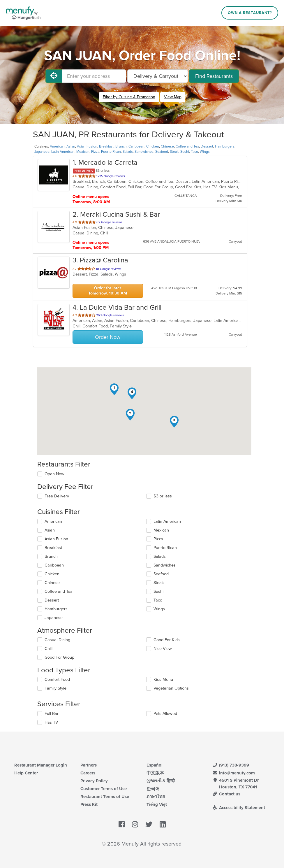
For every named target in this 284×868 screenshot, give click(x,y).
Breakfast (106, 146)
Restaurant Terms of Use (105, 797)
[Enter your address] (94, 76)
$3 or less (163, 496)
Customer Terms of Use (104, 789)
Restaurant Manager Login (41, 765)
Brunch (121, 146)
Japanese (42, 152)
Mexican (83, 152)
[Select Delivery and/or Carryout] (158, 76)
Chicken (153, 146)
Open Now (54, 474)
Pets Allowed (165, 714)
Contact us (226, 794)
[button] (114, 389)
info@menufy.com (234, 773)
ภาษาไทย (156, 797)
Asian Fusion (87, 146)
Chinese (167, 146)
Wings (205, 152)
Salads (128, 152)
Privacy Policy (94, 781)
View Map (173, 97)
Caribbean (136, 146)
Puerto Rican (111, 152)
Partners (89, 765)
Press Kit (89, 804)
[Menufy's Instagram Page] (135, 825)
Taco (194, 152)
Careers (88, 773)
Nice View (163, 649)
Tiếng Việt (157, 804)
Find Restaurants (214, 76)
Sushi (185, 152)
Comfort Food (57, 680)
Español (155, 765)
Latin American (63, 152)
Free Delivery (57, 496)
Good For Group (59, 657)
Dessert (207, 146)
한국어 (153, 789)
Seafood (162, 152)
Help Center (26, 773)
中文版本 (155, 773)
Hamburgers (225, 146)
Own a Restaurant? (250, 13)
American (57, 146)
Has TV (51, 722)
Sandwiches (144, 152)
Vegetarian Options (171, 688)
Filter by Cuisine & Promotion (129, 97)
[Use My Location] (54, 76)
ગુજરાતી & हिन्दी (161, 781)
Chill (48, 649)
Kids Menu (163, 680)
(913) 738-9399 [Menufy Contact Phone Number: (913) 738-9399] (231, 765)
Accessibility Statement (239, 808)
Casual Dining (57, 640)
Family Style (55, 688)
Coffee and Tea (187, 146)
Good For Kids (167, 640)
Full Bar (52, 714)
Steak (174, 152)
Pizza (95, 152)
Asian (71, 146)
